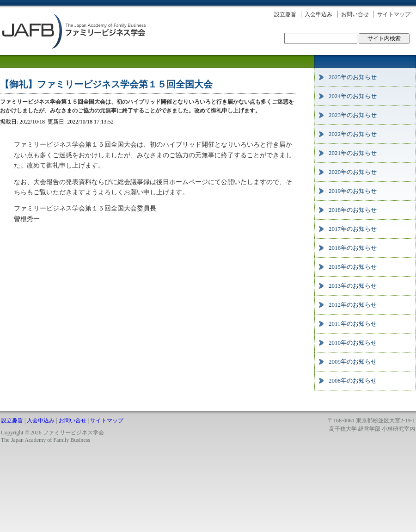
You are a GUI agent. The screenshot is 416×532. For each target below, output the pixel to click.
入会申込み (318, 14)
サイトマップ (394, 14)
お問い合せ (355, 14)
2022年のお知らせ (353, 134)
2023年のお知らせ (353, 115)
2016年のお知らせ (353, 248)
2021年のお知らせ (353, 153)
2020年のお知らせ (353, 172)
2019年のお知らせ (353, 191)
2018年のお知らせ (353, 210)
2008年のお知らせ (353, 380)
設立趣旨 (285, 14)
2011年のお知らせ (353, 324)
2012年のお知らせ (353, 305)
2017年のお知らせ (353, 229)
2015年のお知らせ (353, 267)
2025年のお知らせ (353, 77)
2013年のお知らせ (353, 286)
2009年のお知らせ (353, 362)
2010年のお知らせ (353, 343)
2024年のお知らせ (353, 96)
